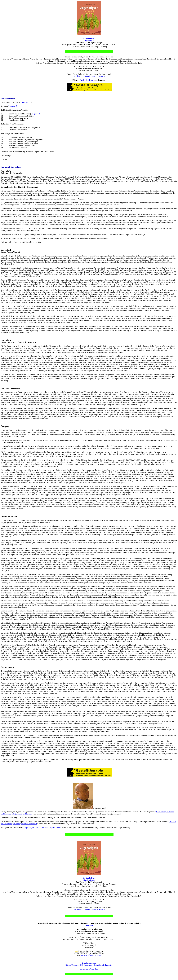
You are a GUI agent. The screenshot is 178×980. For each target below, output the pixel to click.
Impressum (84, 969)
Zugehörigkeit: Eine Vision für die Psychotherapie (43, 828)
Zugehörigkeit (89, 40)
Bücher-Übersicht (72, 965)
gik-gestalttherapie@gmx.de (92, 955)
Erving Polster (89, 38)
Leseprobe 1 (27, 102)
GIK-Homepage (86, 965)
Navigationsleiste (87, 80)
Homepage (89, 925)
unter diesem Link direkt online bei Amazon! (89, 76)
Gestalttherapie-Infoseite (103, 965)
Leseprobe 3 (35, 114)
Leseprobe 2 (12, 106)
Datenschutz (94, 969)
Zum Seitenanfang (89, 963)
